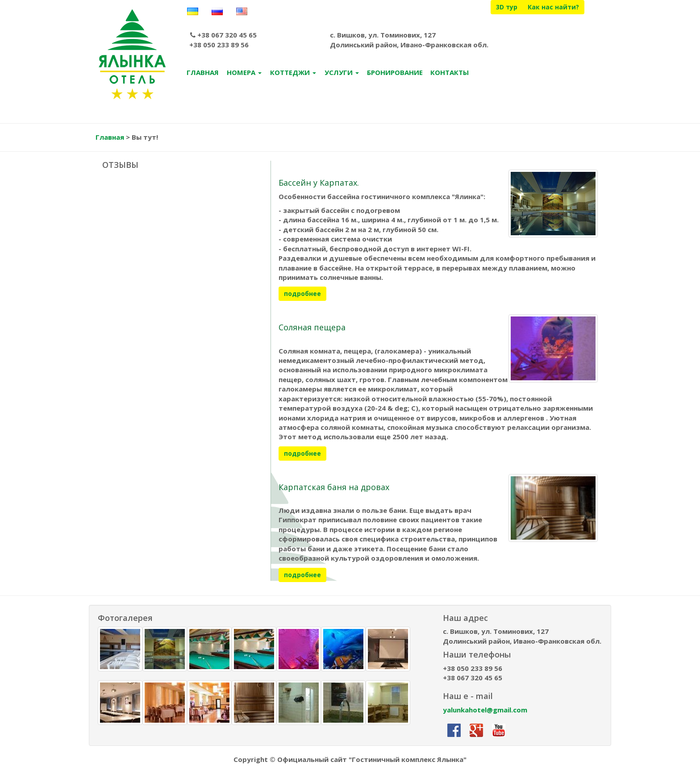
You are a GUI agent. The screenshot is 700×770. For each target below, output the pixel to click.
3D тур (507, 7)
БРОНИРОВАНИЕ (395, 74)
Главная (110, 138)
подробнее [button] (302, 295)
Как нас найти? (553, 7)
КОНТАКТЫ (450, 74)
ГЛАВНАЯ (203, 74)
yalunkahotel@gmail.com (485, 711)
